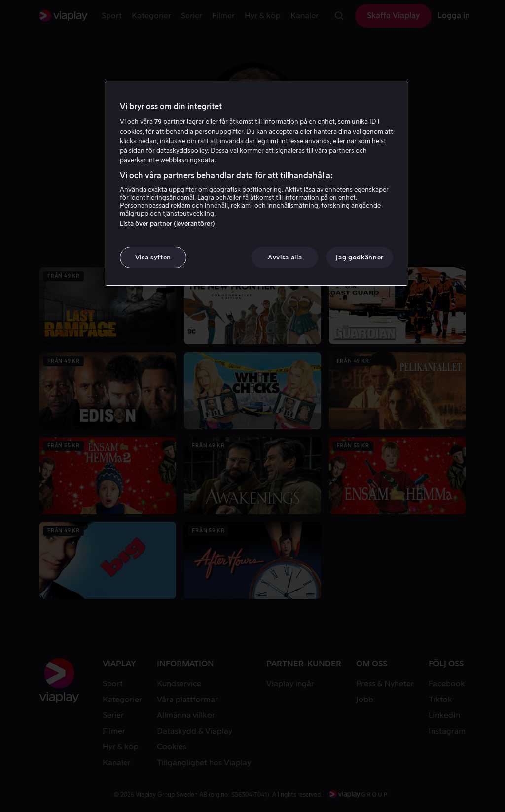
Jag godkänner (360, 257)
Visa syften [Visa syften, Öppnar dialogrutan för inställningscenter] (153, 257)
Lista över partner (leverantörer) (167, 224)
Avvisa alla (285, 257)
